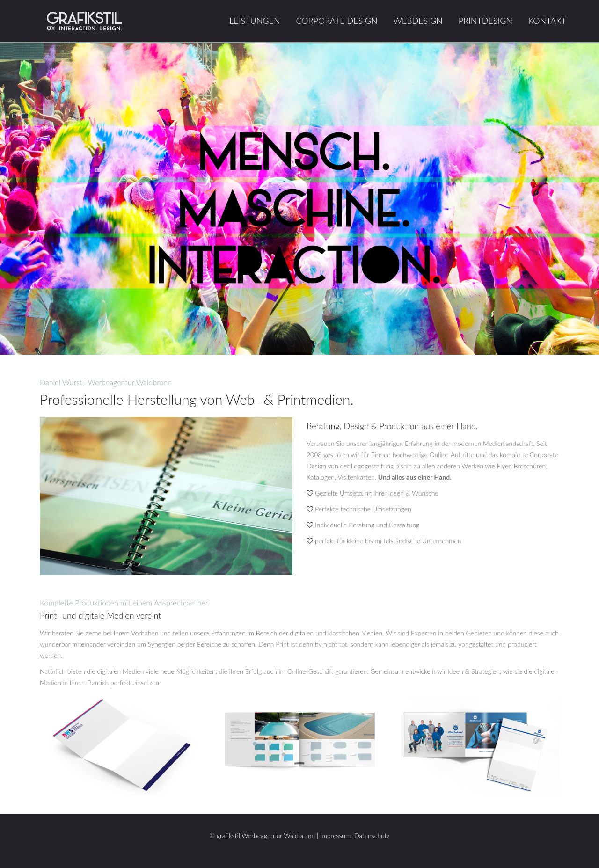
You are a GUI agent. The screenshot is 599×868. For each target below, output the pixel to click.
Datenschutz (372, 835)
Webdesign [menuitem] (418, 21)
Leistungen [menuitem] (255, 21)
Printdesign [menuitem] (486, 21)
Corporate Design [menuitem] (336, 21)
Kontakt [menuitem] (547, 21)
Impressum (335, 835)
